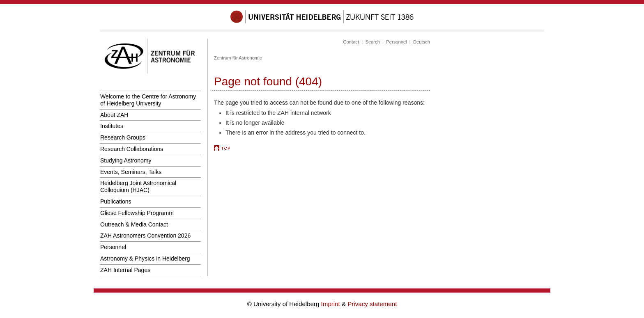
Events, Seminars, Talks (131, 172)
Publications (116, 201)
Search (372, 42)
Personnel (113, 247)
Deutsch (422, 42)
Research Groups (123, 137)
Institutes (112, 126)
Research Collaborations (132, 149)
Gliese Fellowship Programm (137, 213)
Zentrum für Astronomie (238, 58)
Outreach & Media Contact (134, 224)
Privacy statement (372, 304)
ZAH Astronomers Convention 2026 (145, 236)
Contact (351, 42)
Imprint (331, 304)
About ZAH (114, 115)
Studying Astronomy (126, 160)
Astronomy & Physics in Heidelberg (145, 259)
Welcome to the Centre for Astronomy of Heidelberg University (148, 100)
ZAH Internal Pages (125, 270)
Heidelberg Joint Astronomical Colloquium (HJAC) (138, 186)
